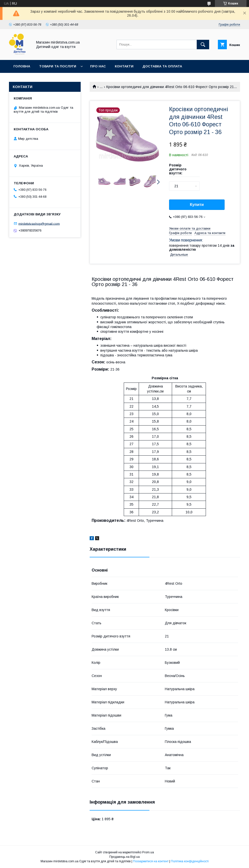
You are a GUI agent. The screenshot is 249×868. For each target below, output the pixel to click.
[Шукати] (203, 45)
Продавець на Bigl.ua (124, 857)
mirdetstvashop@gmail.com (39, 223)
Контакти (124, 66)
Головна (22, 66)
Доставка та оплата (162, 66)
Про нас (98, 66)
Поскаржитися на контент (151, 861)
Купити (197, 205)
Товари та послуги (58, 66)
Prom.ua (148, 852)
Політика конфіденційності (190, 861)
